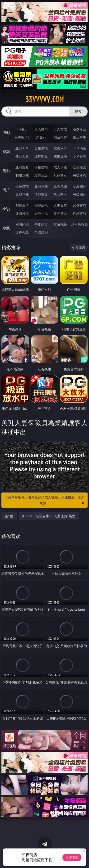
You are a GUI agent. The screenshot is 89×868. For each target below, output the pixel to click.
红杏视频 (22, 232)
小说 (6, 209)
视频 (6, 152)
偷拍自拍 (41, 167)
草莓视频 (60, 224)
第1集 (9, 516)
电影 (6, 171)
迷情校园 (22, 213)
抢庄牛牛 (80, 137)
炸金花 (41, 137)
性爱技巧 (80, 213)
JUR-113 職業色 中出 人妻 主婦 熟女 (49, 516)
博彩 (6, 132)
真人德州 (41, 129)
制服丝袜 (22, 175)
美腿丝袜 (22, 194)
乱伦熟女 (60, 175)
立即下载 (72, 857)
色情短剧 (41, 232)
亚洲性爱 (22, 167)
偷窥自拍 (22, 186)
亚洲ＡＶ (22, 148)
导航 (6, 228)
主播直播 (60, 156)
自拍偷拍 (41, 148)
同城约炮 (22, 224)
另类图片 (80, 194)
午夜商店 (41, 224)
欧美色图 (60, 186)
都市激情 (22, 205)
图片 (6, 190)
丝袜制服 (41, 156)
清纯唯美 (41, 194)
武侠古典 (80, 205)
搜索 (78, 111)
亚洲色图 (41, 186)
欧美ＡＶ (60, 148)
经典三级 (41, 175)
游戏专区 (80, 129)
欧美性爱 (80, 167)
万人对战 (60, 129)
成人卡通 (60, 167)
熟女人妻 (22, 156)
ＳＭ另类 (80, 156)
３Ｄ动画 (80, 148)
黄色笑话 (60, 213)
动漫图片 (80, 186)
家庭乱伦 (41, 205)
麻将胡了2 (22, 137)
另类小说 (41, 213)
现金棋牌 (60, 137)
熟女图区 (60, 194)
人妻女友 (60, 205)
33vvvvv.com (44, 99)
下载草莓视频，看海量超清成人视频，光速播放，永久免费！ (45, 500)
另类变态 (80, 175)
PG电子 (22, 129)
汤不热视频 (80, 224)
